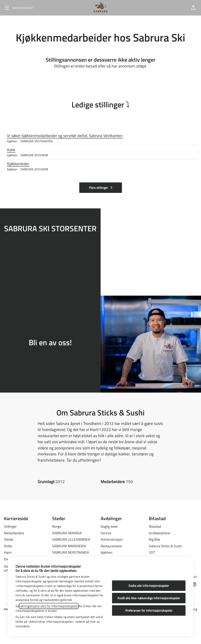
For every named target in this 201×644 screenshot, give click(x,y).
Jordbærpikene (160, 533)
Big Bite (154, 539)
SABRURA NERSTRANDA (71, 552)
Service (106, 533)
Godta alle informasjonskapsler (149, 586)
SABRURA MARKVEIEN (69, 546)
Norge (57, 526)
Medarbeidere (14, 533)
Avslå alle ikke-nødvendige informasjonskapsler (149, 598)
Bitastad (155, 526)
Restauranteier (111, 546)
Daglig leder (109, 526)
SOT (152, 552)
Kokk (100, 150)
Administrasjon (112, 539)
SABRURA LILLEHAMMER (71, 539)
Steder (9, 539)
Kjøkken (107, 552)
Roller (8, 546)
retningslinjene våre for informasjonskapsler (49, 606)
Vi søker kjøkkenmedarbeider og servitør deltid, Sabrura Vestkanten (100, 136)
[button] (193, 8)
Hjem (8, 552)
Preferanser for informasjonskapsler (149, 610)
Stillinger (10, 526)
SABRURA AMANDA (67, 533)
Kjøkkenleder (100, 164)
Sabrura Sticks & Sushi (165, 546)
